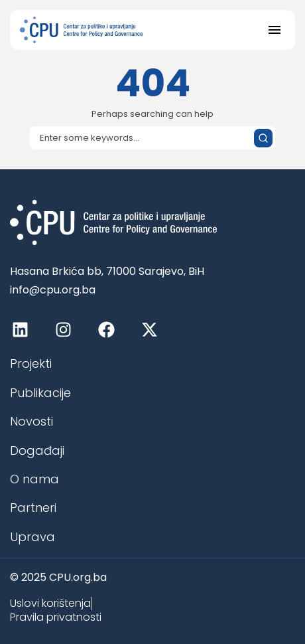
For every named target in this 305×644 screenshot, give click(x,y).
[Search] (152, 138)
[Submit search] (263, 138)
